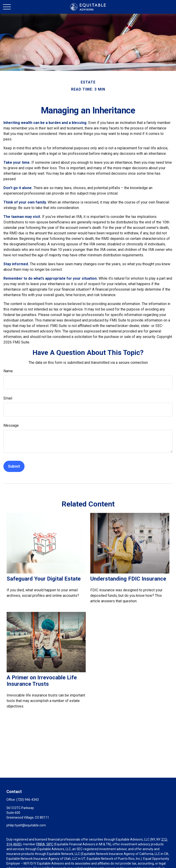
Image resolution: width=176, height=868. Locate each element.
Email (8, 398)
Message (11, 425)
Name (8, 371)
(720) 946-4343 (27, 800)
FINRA (41, 844)
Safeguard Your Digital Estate (44, 579)
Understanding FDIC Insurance (128, 579)
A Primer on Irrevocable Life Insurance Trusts (42, 681)
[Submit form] (14, 466)
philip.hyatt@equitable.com (26, 825)
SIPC (50, 844)
